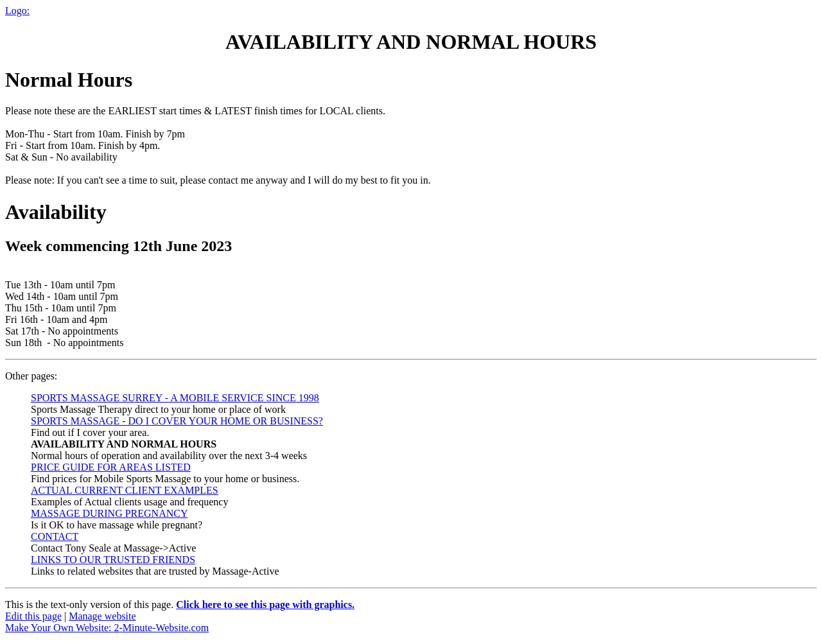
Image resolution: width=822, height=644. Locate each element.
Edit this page (33, 616)
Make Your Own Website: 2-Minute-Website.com (107, 628)
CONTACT (55, 536)
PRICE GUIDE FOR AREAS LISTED (111, 467)
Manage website (102, 616)
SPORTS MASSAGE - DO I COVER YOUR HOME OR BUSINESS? (177, 421)
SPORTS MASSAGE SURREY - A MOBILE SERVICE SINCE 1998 (175, 398)
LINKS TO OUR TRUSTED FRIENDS (113, 560)
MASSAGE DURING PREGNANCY (109, 513)
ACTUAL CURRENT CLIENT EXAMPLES (125, 490)
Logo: (17, 11)
